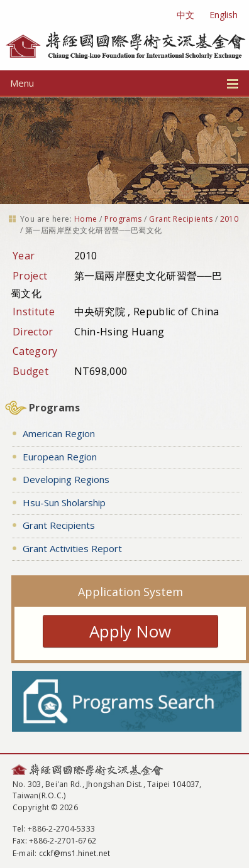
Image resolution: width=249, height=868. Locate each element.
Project (30, 276)
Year (24, 256)
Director (33, 332)
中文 (185, 15)
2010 (230, 219)
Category (35, 351)
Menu (124, 83)
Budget (30, 371)
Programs (123, 219)
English (224, 15)
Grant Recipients (181, 219)
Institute (34, 312)
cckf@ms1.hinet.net (75, 853)
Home (86, 219)
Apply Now (130, 631)
